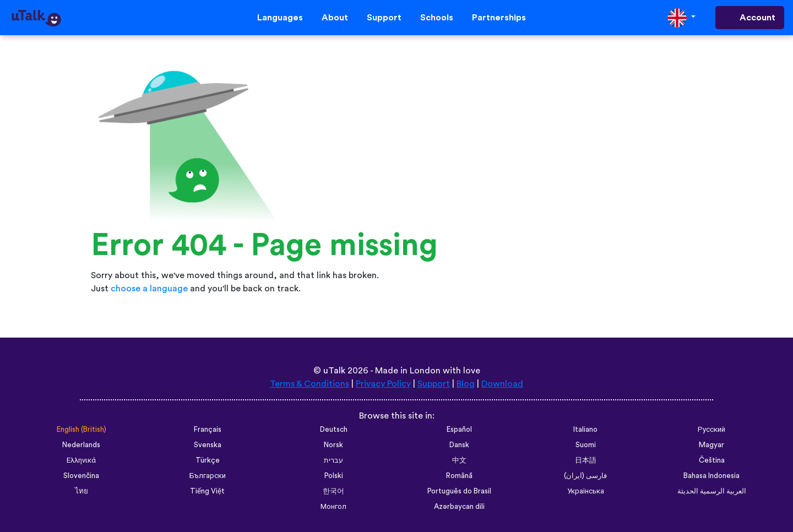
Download (502, 384)
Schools (437, 18)
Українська (586, 491)
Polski (334, 476)
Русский (711, 430)
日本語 (586, 460)
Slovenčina (81, 476)
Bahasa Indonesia (711, 476)
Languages (280, 18)
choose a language (149, 289)
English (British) (82, 430)
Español (459, 430)
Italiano (585, 430)
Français (208, 430)
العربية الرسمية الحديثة (712, 491)
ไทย (82, 491)
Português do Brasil (459, 491)
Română (459, 476)
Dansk (459, 445)
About (335, 18)
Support (384, 18)
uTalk (334, 371)
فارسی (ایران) (585, 476)
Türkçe (208, 460)
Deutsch (334, 430)
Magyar (711, 445)
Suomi (586, 445)
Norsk (333, 445)
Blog (466, 384)
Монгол (333, 507)
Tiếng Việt (207, 491)
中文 (459, 460)
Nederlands (81, 445)
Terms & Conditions (309, 384)
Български (208, 476)
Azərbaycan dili (459, 507)
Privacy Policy (383, 384)
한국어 (333, 491)
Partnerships (499, 18)
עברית (333, 460)
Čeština (712, 460)
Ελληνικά (81, 460)
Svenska (208, 445)
